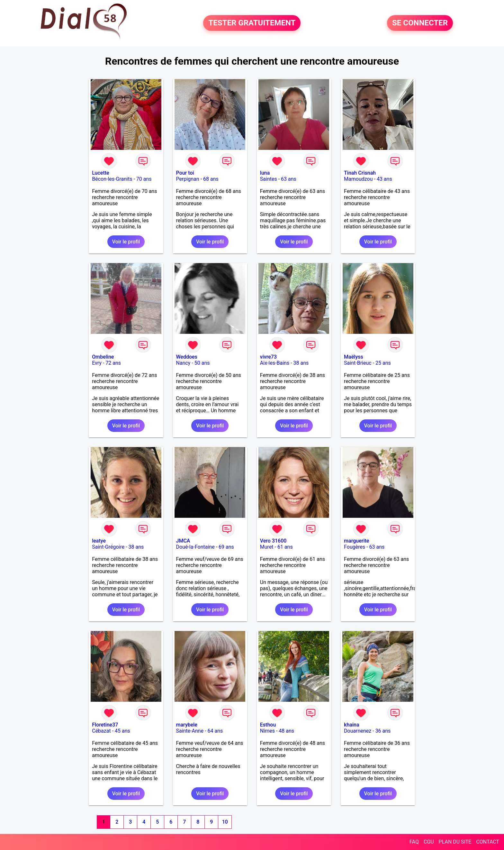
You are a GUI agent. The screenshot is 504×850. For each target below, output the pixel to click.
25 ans (383, 363)
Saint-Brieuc (358, 363)
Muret (267, 547)
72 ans (113, 363)
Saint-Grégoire (108, 547)
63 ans (289, 179)
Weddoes (187, 357)
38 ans (301, 363)
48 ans (286, 731)
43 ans (384, 179)
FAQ (414, 842)
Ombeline (103, 357)
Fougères (355, 547)
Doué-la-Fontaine (195, 547)
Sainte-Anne (190, 731)
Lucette (100, 173)
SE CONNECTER (420, 23)
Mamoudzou (358, 179)
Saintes (269, 179)
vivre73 (268, 357)
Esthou (268, 725)
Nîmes (267, 731)
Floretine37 (105, 725)
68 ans (211, 179)
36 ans (383, 731)
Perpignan (188, 179)
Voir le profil (126, 242)
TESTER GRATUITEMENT (252, 23)
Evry (97, 363)
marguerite (356, 541)
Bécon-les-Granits (112, 179)
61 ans (285, 547)
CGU (429, 842)
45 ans (122, 731)
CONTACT (488, 842)
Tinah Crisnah (360, 173)
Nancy (183, 363)
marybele (187, 725)
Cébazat (101, 731)
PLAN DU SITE (455, 842)
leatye (99, 541)
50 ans (202, 363)
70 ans (144, 179)
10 (225, 822)
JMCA (183, 541)
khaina (351, 725)
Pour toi (185, 173)
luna (265, 173)
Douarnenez (358, 731)
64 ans (215, 731)
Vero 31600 (273, 541)
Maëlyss (354, 357)
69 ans (226, 547)
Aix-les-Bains (275, 363)
